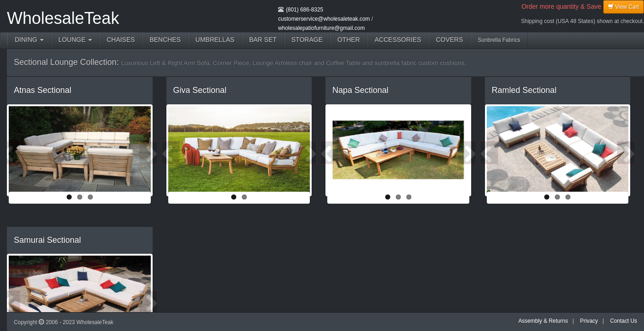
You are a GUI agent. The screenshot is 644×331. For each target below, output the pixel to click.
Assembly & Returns (543, 321)
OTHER (349, 40)
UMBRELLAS (215, 40)
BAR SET (263, 40)
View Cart (624, 7)
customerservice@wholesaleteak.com (324, 19)
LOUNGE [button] (75, 40)
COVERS (449, 40)
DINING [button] (29, 40)
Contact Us (624, 321)
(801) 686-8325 (305, 10)
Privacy (589, 321)
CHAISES (121, 40)
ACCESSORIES (398, 40)
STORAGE (307, 40)
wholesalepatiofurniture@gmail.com (322, 28)
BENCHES (165, 40)
